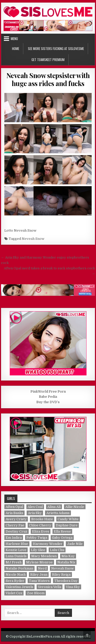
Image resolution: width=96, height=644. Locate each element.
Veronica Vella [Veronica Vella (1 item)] (50, 587)
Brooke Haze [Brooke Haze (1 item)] (42, 519)
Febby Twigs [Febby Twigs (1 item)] (37, 538)
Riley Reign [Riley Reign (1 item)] (61, 575)
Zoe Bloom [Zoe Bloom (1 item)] (36, 593)
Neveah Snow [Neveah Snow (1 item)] (62, 568)
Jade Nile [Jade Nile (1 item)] (75, 544)
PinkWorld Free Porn (48, 391)
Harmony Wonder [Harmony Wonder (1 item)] (48, 544)
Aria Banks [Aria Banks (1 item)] (14, 513)
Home (16, 49)
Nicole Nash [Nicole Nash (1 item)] (16, 575)
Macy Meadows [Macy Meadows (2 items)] (44, 556)
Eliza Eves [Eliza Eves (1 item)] (41, 531)
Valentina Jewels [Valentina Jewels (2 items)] (19, 587)
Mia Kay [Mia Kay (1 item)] (68, 556)
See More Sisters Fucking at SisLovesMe (56, 49)
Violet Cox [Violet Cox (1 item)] (14, 593)
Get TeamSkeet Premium (48, 60)
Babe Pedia (48, 397)
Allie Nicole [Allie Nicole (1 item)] (75, 507)
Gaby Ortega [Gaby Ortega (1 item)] (62, 538)
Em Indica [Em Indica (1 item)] (14, 538)
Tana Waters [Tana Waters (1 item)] (39, 581)
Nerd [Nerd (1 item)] (42, 568)
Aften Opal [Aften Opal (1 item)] (14, 507)
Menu (14, 39)
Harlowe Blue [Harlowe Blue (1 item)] (17, 544)
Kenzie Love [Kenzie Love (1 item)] (16, 550)
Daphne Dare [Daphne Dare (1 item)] (67, 525)
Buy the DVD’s (48, 402)
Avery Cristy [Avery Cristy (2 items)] (16, 519)
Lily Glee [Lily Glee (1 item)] (38, 550)
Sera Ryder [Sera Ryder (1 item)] (15, 581)
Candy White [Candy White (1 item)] (68, 519)
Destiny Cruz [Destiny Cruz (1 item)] (17, 531)
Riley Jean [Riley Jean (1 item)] (39, 575)
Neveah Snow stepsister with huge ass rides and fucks (48, 79)
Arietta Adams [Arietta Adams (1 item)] (58, 513)
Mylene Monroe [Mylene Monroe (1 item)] (39, 562)
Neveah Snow (33, 239)
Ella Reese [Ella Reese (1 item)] (62, 531)
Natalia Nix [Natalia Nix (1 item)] (66, 562)
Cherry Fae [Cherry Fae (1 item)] (15, 525)
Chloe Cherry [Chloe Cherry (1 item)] (40, 525)
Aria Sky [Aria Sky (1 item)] (35, 513)
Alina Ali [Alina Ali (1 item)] (54, 507)
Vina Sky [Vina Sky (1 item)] (73, 587)
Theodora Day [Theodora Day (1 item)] (66, 581)
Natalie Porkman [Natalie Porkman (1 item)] (19, 568)
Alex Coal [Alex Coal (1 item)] (35, 507)
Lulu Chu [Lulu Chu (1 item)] (57, 550)
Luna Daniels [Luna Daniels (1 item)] (16, 556)
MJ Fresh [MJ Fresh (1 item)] (14, 562)
